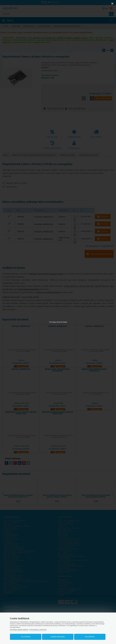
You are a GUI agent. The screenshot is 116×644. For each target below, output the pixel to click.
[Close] (112, 4)
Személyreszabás (58, 636)
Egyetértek (89, 636)
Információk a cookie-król (41, 629)
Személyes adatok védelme (21, 629)
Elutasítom (27, 636)
